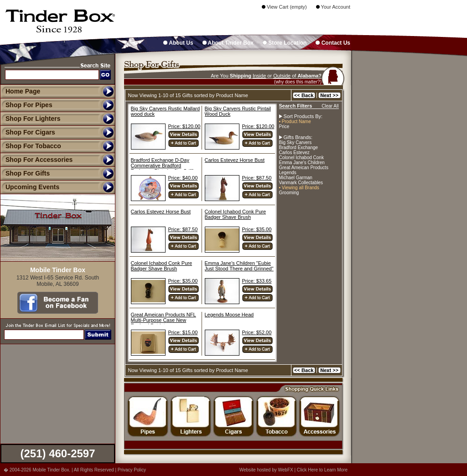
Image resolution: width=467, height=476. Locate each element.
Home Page (23, 91)
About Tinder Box (228, 43)
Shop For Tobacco (31, 146)
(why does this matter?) (298, 82)
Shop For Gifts (25, 173)
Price (284, 127)
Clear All (330, 106)
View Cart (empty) (284, 7)
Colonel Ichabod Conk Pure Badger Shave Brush (236, 214)
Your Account (333, 7)
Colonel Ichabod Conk (301, 158)
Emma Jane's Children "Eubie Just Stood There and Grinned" (239, 266)
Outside (282, 76)
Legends (288, 173)
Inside (259, 76)
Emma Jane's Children (302, 163)
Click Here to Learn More (322, 470)
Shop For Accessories (36, 160)
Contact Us (333, 43)
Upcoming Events (30, 187)
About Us (178, 43)
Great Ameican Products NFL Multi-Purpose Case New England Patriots (163, 320)
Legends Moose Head (229, 315)
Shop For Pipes (26, 105)
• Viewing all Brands (299, 188)
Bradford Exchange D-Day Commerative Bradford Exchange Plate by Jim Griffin (164, 166)
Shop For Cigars (28, 132)
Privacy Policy (132, 470)
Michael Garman (296, 178)
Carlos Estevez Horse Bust (235, 160)
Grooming (289, 193)
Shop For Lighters (30, 119)
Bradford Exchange (299, 147)
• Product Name (295, 122)
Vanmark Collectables (301, 183)
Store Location (285, 43)
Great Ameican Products (304, 168)
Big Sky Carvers (296, 142)
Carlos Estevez (294, 153)
